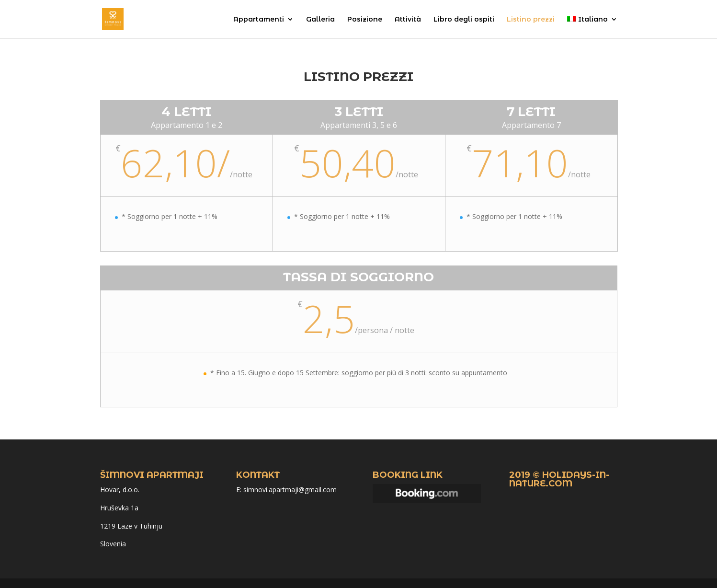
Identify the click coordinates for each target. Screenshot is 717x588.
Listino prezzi (531, 20)
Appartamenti (259, 20)
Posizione (365, 20)
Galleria (320, 20)
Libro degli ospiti (464, 20)
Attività (408, 20)
